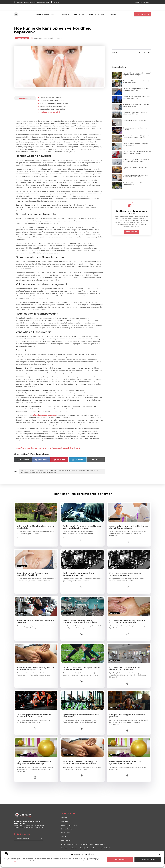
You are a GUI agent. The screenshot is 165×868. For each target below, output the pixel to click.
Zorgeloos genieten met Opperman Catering (135, 133)
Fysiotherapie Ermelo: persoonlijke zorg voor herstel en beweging (82, 531)
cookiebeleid (12, 862)
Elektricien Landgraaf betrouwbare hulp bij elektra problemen (137, 94)
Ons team (65, 825)
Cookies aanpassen (148, 859)
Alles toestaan (120, 859)
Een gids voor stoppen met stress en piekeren (127, 720)
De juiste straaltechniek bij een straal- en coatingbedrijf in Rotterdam (137, 156)
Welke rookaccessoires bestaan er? (135, 124)
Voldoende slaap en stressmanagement (55, 110)
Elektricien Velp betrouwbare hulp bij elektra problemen (136, 86)
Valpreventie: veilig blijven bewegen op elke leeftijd (36, 531)
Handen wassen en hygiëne (50, 102)
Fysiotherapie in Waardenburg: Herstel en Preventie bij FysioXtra (35, 673)
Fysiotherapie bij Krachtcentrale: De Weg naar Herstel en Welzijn (34, 767)
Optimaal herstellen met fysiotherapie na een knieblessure (82, 673)
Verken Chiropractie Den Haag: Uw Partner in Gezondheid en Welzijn (80, 767)
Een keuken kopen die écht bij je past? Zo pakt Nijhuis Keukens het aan (136, 141)
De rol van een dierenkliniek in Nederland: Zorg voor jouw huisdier (80, 625)
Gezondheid (22, 42)
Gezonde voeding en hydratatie (52, 104)
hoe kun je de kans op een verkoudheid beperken (38, 474)
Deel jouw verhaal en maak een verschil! (132, 216)
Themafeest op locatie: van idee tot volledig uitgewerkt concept (135, 172)
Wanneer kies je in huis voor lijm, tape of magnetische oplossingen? (137, 78)
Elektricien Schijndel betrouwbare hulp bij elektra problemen (136, 102)
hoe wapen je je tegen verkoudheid (43, 476)
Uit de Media (64, 18)
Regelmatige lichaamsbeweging (52, 113)
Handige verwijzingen (45, 18)
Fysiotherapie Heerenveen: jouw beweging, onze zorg (79, 578)
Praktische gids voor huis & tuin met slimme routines (135, 188)
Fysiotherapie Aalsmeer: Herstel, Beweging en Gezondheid (125, 673)
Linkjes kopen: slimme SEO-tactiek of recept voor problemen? (83, 848)
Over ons (64, 822)
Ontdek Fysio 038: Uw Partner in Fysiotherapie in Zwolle (125, 767)
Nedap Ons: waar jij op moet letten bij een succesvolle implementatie (136, 164)
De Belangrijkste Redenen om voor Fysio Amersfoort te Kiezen (34, 720)
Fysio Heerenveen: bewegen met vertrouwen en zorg (125, 578)
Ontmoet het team (97, 18)
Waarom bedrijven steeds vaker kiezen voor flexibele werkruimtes (136, 180)
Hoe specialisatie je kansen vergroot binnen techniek (135, 149)
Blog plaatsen (66, 844)
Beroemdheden (67, 833)
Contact (113, 18)
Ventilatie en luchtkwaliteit (50, 116)
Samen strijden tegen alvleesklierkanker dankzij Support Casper (129, 531)
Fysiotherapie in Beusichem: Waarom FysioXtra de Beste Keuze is (127, 625)
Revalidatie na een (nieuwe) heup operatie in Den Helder (33, 578)
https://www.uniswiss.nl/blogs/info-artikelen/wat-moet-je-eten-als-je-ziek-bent (48, 452)
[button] (160, 854)
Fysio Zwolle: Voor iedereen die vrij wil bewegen (35, 625)
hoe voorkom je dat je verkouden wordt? (71, 474)
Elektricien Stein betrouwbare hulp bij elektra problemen (136, 109)
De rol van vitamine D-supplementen (54, 107)
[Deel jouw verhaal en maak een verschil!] (132, 209)
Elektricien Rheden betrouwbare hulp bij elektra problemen (136, 117)
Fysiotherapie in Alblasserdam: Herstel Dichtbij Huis (82, 720)
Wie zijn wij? (79, 18)
